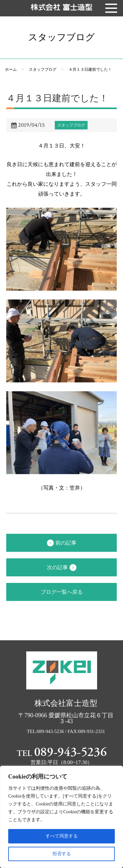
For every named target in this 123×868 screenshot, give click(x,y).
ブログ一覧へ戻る (62, 592)
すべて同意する (62, 836)
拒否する (62, 854)
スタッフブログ (43, 69)
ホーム (11, 69)
